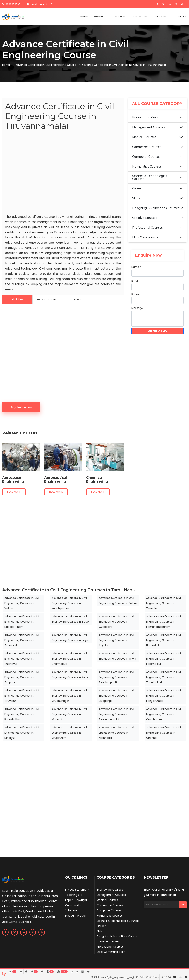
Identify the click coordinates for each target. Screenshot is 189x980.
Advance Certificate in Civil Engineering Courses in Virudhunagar (69, 696)
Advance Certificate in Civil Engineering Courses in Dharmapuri (69, 659)
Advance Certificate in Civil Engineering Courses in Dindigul (22, 733)
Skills (136, 203)
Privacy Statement (77, 890)
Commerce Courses (147, 152)
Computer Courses (146, 162)
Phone (135, 299)
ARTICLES (161, 16)
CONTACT (180, 16)
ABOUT (99, 16)
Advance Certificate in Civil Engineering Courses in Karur (70, 675)
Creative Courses (145, 223)
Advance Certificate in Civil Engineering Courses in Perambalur (164, 659)
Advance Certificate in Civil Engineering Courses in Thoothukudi (164, 677)
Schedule (71, 910)
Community (73, 905)
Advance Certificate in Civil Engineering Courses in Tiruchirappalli (116, 677)
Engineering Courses (148, 122)
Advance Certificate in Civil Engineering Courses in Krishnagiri (116, 733)
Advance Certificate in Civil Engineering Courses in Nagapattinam (22, 622)
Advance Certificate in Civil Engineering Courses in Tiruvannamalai (116, 714)
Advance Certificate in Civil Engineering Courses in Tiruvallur (164, 603)
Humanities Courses (147, 172)
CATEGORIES (118, 16)
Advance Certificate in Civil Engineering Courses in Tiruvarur (22, 696)
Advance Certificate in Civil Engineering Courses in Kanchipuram (69, 603)
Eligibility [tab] (17, 300)
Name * (136, 272)
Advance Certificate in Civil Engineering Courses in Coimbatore (164, 714)
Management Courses (148, 132)
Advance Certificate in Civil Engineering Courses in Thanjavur (22, 659)
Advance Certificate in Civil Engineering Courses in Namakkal (164, 640)
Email (135, 285)
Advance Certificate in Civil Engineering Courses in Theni (117, 656)
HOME (84, 16)
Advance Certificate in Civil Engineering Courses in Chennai (164, 733)
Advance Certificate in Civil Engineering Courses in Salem (118, 601)
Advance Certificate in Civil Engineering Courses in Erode (70, 619)
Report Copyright (76, 900)
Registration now (21, 407)
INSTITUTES (141, 16)
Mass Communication (148, 242)
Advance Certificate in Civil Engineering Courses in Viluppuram (69, 733)
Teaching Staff (75, 895)
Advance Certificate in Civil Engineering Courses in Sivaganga (116, 696)
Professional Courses (147, 233)
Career (137, 193)
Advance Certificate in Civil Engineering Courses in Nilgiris (71, 638)
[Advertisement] (63, 173)
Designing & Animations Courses (156, 213)
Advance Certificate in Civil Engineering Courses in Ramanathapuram (164, 622)
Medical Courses (144, 142)
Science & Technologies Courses (150, 182)
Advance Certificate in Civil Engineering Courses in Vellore (22, 603)
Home (6, 65)
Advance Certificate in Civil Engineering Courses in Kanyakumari (164, 696)
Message (137, 313)
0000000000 (11, 4)
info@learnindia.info (40, 4)
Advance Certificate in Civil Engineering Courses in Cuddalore (116, 622)
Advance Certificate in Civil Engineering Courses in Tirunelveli (22, 640)
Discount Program (77, 916)
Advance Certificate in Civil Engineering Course (46, 65)
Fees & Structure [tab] (48, 300)
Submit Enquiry (158, 336)
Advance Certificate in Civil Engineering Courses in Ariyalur (116, 640)
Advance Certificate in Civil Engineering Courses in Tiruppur (22, 677)
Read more (14, 492)
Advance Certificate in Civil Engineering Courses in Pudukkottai (22, 714)
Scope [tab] (78, 300)
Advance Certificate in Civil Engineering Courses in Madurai (69, 714)
